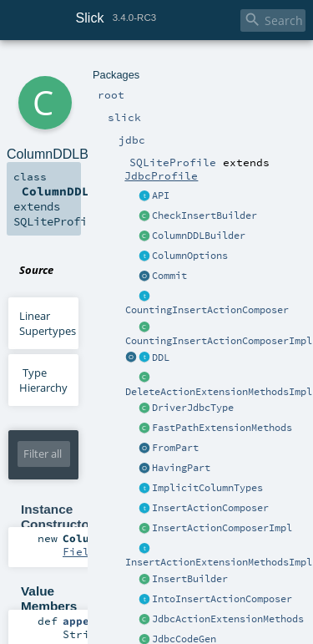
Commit (169, 276)
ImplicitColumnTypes (207, 488)
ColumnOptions (190, 256)
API (161, 195)
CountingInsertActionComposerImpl (219, 341)
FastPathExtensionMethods (222, 428)
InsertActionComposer (210, 508)
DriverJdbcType (193, 408)
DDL (161, 357)
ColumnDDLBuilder (199, 236)
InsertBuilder (190, 579)
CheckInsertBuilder (204, 216)
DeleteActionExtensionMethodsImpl (219, 392)
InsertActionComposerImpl (222, 528)
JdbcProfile (161, 175)
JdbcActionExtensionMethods (228, 619)
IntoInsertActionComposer (222, 599)
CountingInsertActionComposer (207, 310)
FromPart (175, 448)
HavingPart (181, 468)
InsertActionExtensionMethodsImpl (219, 562)
